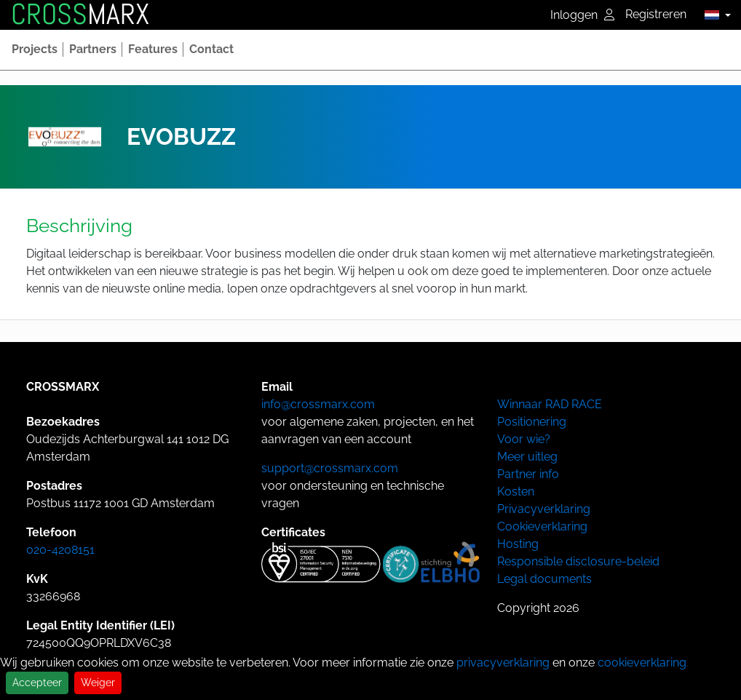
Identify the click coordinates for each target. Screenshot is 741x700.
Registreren (656, 14)
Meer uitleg (527, 457)
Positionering (532, 422)
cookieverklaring (642, 663)
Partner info (528, 474)
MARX (80, 15)
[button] (714, 15)
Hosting (518, 544)
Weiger (98, 683)
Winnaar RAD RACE (550, 404)
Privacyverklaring (544, 509)
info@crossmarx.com (318, 404)
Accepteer (37, 683)
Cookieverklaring (542, 526)
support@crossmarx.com (330, 468)
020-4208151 (60, 550)
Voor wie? (524, 439)
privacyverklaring (503, 663)
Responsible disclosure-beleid (578, 561)
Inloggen (582, 15)
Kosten (516, 492)
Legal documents (544, 579)
